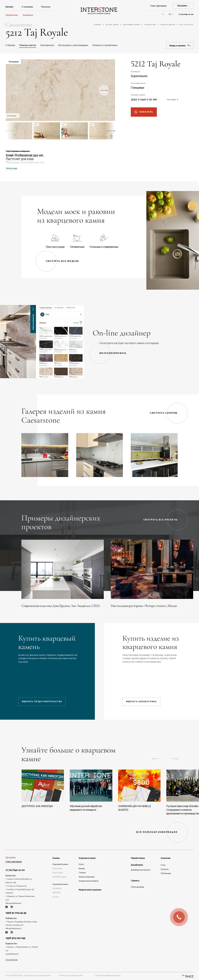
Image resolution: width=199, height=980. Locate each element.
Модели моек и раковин (90, 890)
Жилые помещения (87, 877)
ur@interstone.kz (12, 954)
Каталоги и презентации (105, 45)
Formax (55, 897)
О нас (163, 865)
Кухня (81, 864)
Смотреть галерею (164, 413)
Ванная (82, 869)
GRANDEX (57, 893)
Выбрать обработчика (141, 702)
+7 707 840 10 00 (15, 870)
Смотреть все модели (62, 261)
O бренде (10, 45)
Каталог (9, 7)
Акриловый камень (60, 884)
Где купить (10, 858)
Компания (165, 858)
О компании (27, 7)
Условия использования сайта (71, 976)
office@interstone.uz (13, 929)
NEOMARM (57, 889)
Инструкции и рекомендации (73, 45)
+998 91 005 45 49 (16, 913)
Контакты (165, 869)
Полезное (46, 7)
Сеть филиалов (11, 960)
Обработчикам (12, 15)
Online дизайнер (137, 887)
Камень (56, 858)
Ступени (82, 873)
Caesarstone (150, 25)
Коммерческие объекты (89, 881)
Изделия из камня (87, 858)
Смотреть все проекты (161, 520)
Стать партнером (158, 6)
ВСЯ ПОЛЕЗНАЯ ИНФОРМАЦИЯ (157, 832)
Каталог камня (112, 25)
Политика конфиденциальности (108, 976)
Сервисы (135, 881)
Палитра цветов (168, 25)
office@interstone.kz (13, 903)
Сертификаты (47, 45)
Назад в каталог (180, 46)
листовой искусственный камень (37, 976)
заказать (144, 112)
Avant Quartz (58, 873)
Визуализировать (113, 353)
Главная (97, 25)
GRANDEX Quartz (59, 877)
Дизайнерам (28, 15)
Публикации (166, 873)
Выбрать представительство (42, 702)
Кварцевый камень (132, 25)
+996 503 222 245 (15, 938)
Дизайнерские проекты (141, 870)
